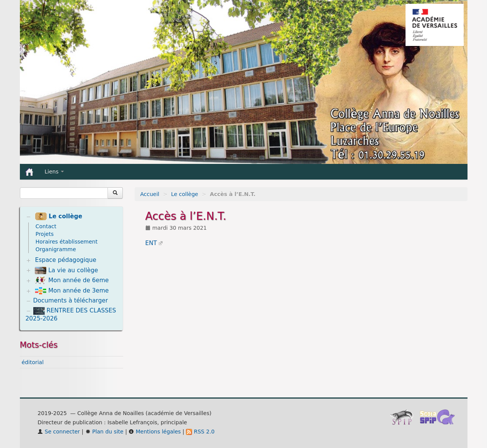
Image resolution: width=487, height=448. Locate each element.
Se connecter (59, 432)
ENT (151, 243)
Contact (46, 226)
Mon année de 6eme (72, 280)
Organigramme (56, 249)
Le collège (185, 194)
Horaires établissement (67, 242)
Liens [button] (55, 172)
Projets (45, 234)
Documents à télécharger (71, 301)
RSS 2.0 (200, 432)
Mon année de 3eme (72, 291)
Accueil (150, 194)
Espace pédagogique (65, 260)
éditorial (33, 362)
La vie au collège (66, 271)
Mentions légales (155, 432)
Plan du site (104, 432)
